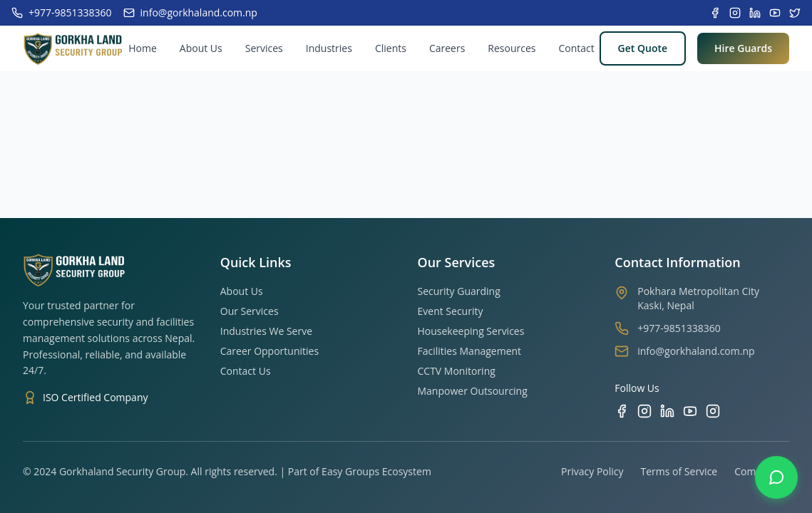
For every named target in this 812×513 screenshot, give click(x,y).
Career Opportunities (269, 351)
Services (264, 48)
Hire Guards (743, 48)
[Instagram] (644, 411)
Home (143, 48)
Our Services (250, 311)
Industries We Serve (266, 331)
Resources (512, 48)
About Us (201, 48)
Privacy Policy (592, 471)
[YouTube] (690, 411)
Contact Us (246, 371)
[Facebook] (622, 411)
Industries (329, 48)
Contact (576, 48)
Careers (447, 48)
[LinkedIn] (667, 411)
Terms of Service (679, 471)
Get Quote (643, 48)
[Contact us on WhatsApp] (776, 477)
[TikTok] (713, 411)
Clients (391, 48)
